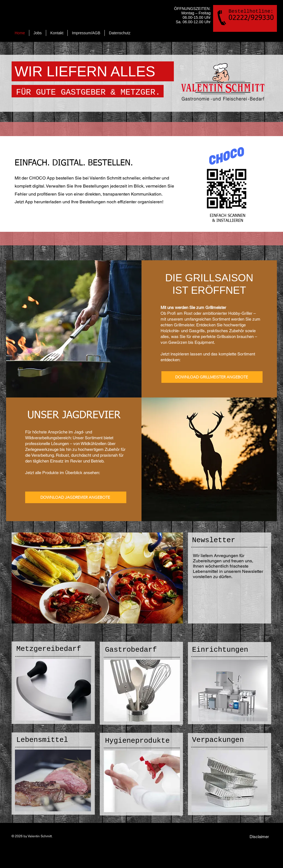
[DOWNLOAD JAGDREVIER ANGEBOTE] (76, 497)
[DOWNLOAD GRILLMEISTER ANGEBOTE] (212, 377)
